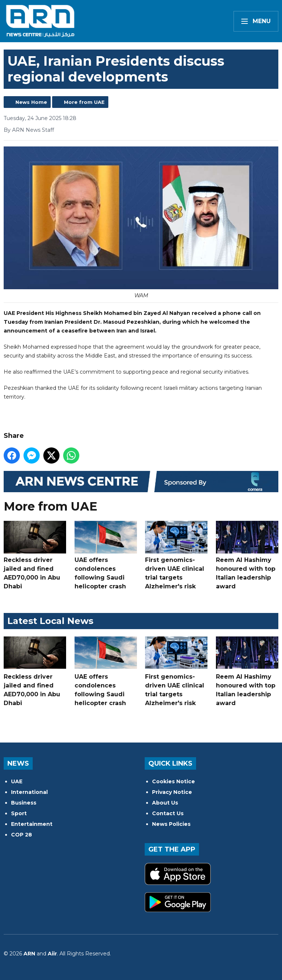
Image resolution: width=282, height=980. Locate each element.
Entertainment (32, 824)
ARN (29, 954)
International (29, 792)
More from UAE (84, 102)
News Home (31, 102)
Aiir (52, 954)
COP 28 (21, 835)
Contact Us (168, 813)
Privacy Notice (172, 792)
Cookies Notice (173, 781)
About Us (165, 803)
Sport (19, 813)
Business (24, 803)
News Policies (171, 824)
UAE (17, 781)
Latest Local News (50, 621)
